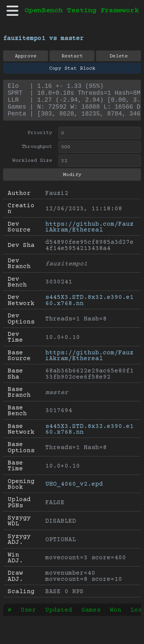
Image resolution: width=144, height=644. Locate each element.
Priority (40, 141)
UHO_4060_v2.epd (74, 492)
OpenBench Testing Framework (82, 11)
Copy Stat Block (72, 69)
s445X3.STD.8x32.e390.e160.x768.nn (89, 308)
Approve (26, 56)
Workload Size (32, 168)
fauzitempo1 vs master (43, 39)
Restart (72, 56)
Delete (119, 56)
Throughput (37, 154)
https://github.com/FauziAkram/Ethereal (89, 235)
